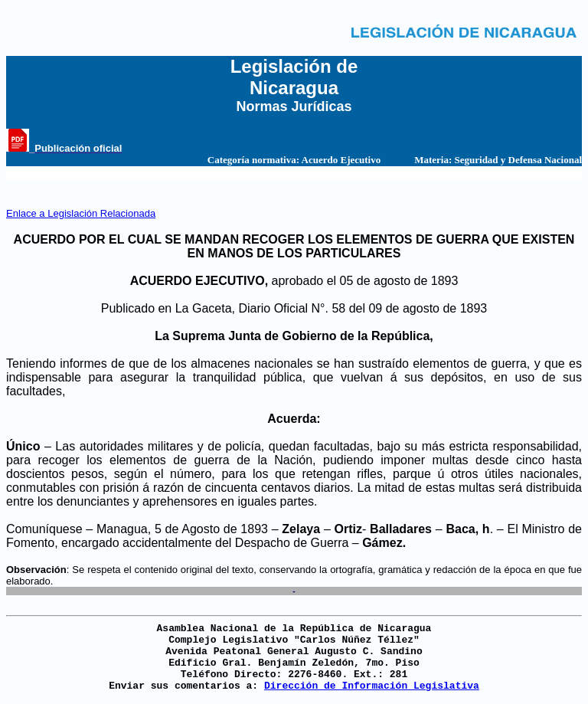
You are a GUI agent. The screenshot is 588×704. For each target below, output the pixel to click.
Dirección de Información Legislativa (372, 686)
